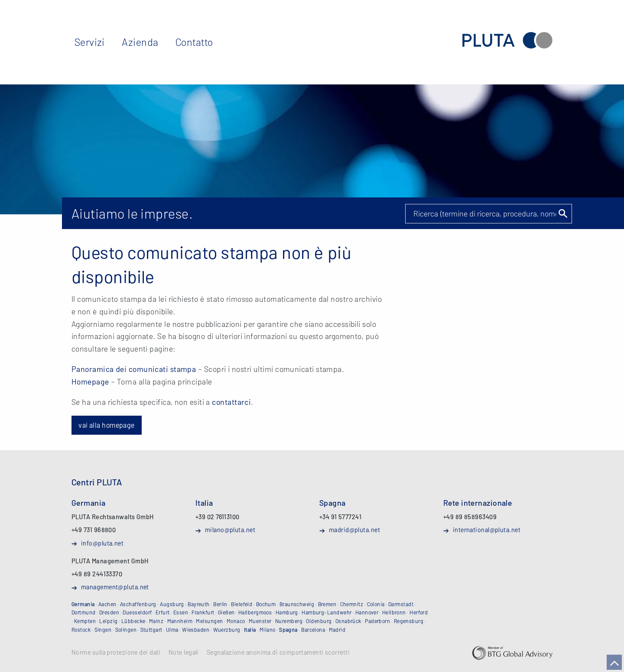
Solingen (126, 630)
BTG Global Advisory (512, 653)
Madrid (337, 630)
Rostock (81, 630)
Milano (268, 630)
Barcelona (313, 630)
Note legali (184, 653)
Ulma (172, 630)
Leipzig (108, 621)
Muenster (260, 621)
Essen (181, 612)
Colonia (376, 604)
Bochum (266, 604)
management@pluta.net (115, 587)
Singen (103, 630)
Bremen (327, 604)
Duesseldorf (137, 612)
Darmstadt (401, 604)
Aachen (107, 604)
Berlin (220, 604)
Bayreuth (199, 604)
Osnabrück (348, 621)
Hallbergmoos (255, 612)
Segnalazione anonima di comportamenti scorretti (278, 653)
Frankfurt (203, 612)
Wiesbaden (196, 630)
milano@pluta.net (230, 530)
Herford (419, 612)
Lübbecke (133, 621)
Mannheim (180, 621)
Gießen (226, 612)
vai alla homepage (107, 425)
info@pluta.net (102, 543)
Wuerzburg (227, 630)
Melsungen (209, 621)
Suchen (562, 213)
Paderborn (377, 621)
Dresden (109, 612)
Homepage (90, 381)
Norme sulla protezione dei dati (116, 653)
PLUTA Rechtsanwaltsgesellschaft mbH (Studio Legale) (507, 40)
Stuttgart (151, 630)
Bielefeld (242, 604)
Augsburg (172, 604)
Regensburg (409, 621)
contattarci (231, 402)
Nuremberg (289, 621)
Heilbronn (394, 612)
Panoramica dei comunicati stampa (134, 369)
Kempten (85, 621)
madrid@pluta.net (354, 530)
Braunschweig (297, 604)
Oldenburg (319, 621)
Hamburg (287, 612)
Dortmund (84, 612)
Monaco (236, 621)
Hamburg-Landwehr (327, 612)
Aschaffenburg (138, 604)
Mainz (156, 621)
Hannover (367, 612)
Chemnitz (352, 604)
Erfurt (163, 612)
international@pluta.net (487, 530)
